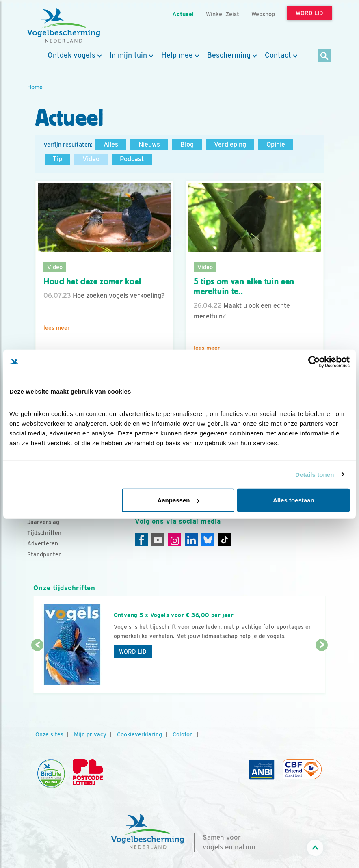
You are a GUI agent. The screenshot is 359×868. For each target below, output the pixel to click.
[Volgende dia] (322, 670)
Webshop (263, 14)
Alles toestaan (294, 500)
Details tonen (315, 474)
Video (91, 159)
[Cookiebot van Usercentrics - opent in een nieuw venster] (314, 361)
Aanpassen (178, 500)
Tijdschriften (44, 533)
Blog (187, 144)
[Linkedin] (191, 540)
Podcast (132, 159)
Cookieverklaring (139, 734)
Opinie (276, 144)
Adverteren (43, 543)
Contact (278, 55)
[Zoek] (325, 56)
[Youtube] (158, 540)
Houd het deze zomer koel (92, 281)
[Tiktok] (225, 540)
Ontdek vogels (71, 55)
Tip (57, 159)
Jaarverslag (43, 522)
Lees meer (57, 328)
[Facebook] (141, 540)
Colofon (183, 734)
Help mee (177, 55)
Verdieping (230, 144)
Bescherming (229, 55)
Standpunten (44, 554)
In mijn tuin (128, 55)
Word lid (133, 652)
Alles (111, 144)
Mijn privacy (90, 734)
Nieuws (149, 144)
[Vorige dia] (37, 670)
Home (35, 87)
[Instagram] (175, 540)
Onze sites (49, 734)
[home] (64, 26)
